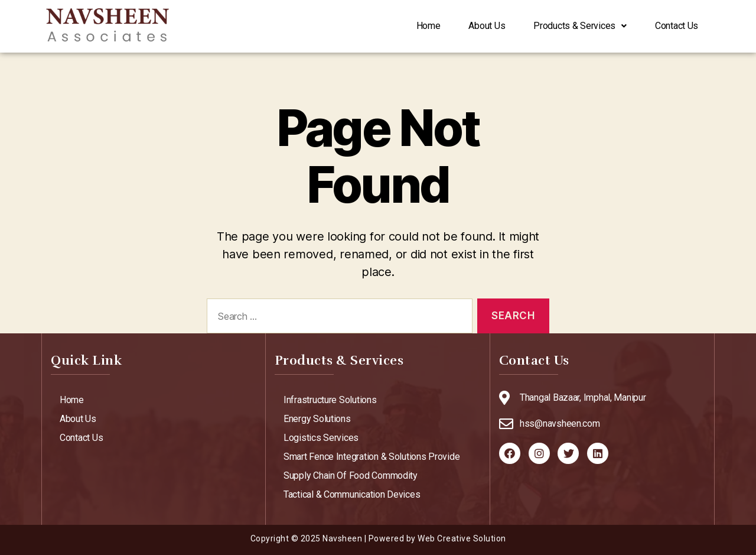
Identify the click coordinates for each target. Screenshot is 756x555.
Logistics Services (321, 438)
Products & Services (566, 26)
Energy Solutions (317, 419)
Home (395, 26)
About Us (463, 26)
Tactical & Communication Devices (352, 494)
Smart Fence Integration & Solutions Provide (372, 457)
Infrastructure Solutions (330, 400)
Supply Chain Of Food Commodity (351, 476)
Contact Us (672, 26)
